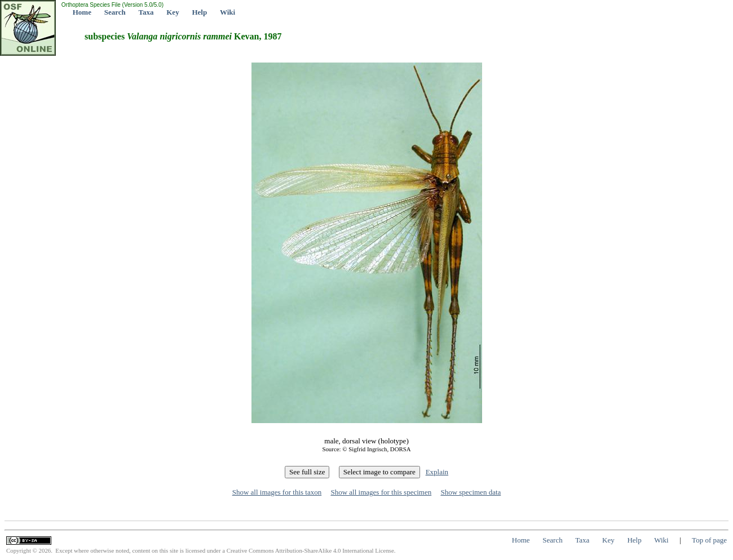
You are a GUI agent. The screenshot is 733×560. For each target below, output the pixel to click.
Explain (437, 472)
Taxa (146, 12)
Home (82, 12)
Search (115, 12)
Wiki (228, 12)
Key (173, 12)
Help (199, 12)
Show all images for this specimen (381, 492)
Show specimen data (471, 492)
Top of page (709, 540)
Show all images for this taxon (277, 492)
